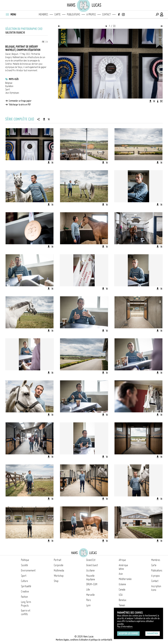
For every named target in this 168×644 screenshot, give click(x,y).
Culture (24, 581)
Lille (88, 589)
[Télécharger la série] (44, 119)
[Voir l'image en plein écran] (161, 101)
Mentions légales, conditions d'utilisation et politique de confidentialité (84, 640)
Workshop (59, 576)
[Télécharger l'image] (150, 101)
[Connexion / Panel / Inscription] (162, 14)
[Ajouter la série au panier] (49, 119)
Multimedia (59, 570)
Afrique (122, 560)
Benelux (122, 600)
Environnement (28, 570)
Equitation (9, 86)
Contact (106, 14)
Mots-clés (14, 79)
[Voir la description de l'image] (158, 101)
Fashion (24, 597)
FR (43, 42)
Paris (89, 600)
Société (24, 565)
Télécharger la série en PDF (20, 105)
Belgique (9, 83)
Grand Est (91, 560)
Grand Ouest (92, 565)
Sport (7, 89)
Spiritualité (26, 586)
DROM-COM (92, 584)
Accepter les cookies (128, 633)
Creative (25, 591)
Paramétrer (153, 633)
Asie (121, 574)
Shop (56, 581)
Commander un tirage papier (20, 101)
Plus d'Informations (125, 627)
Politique (25, 560)
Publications (73, 14)
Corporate (59, 565)
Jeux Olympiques (12, 93)
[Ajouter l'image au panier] (154, 101)
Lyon (88, 605)
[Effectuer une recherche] (157, 14)
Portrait (58, 560)
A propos (91, 14)
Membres (43, 14)
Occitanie (90, 570)
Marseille (90, 595)
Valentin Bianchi (15, 33)
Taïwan (122, 605)
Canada (122, 589)
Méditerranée (125, 579)
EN (47, 42)
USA (121, 595)
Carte (58, 14)
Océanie (122, 584)
